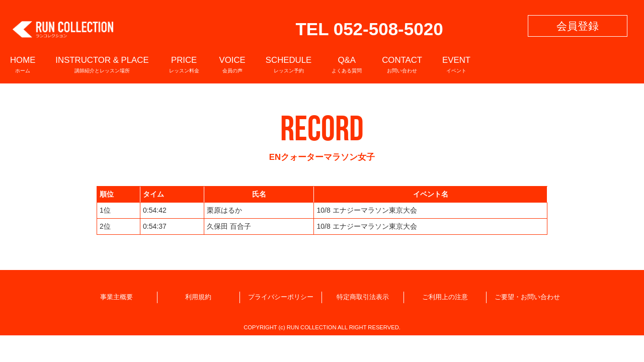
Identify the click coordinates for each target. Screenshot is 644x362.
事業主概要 (116, 297)
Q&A (347, 64)
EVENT (456, 64)
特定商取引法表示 (363, 297)
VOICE (232, 64)
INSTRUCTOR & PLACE (102, 64)
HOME (23, 64)
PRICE (184, 64)
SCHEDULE (289, 64)
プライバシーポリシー (281, 297)
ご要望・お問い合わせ (527, 297)
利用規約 (198, 297)
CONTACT (402, 64)
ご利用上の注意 (445, 297)
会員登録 (578, 26)
